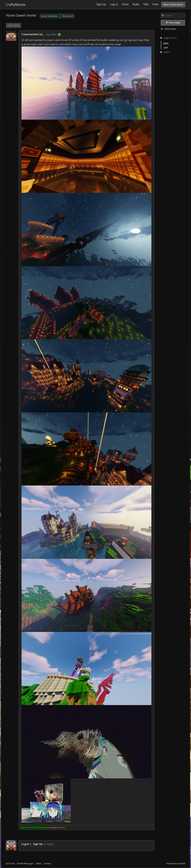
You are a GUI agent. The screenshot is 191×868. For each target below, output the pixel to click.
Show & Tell (67, 16)
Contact (47, 864)
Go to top (10, 864)
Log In (25, 844)
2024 (166, 43)
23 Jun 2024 (51, 34)
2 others (54, 827)
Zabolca (24, 827)
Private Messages (25, 864)
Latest (165, 52)
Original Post (169, 38)
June (166, 48)
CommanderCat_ (33, 34)
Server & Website (49, 16)
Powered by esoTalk (176, 864)
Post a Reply (173, 23)
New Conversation (173, 4)
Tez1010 (32, 827)
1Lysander (41, 827)
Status (39, 864)
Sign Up (38, 844)
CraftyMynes (16, 4)
